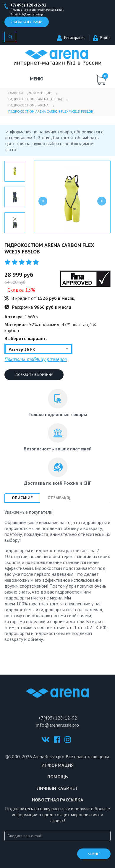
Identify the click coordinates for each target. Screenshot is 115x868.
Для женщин (40, 93)
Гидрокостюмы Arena (28, 105)
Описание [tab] (22, 498)
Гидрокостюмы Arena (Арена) (35, 99)
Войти (102, 38)
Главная (16, 93)
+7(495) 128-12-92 (28, 5)
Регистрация (71, 38)
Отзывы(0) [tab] (59, 498)
